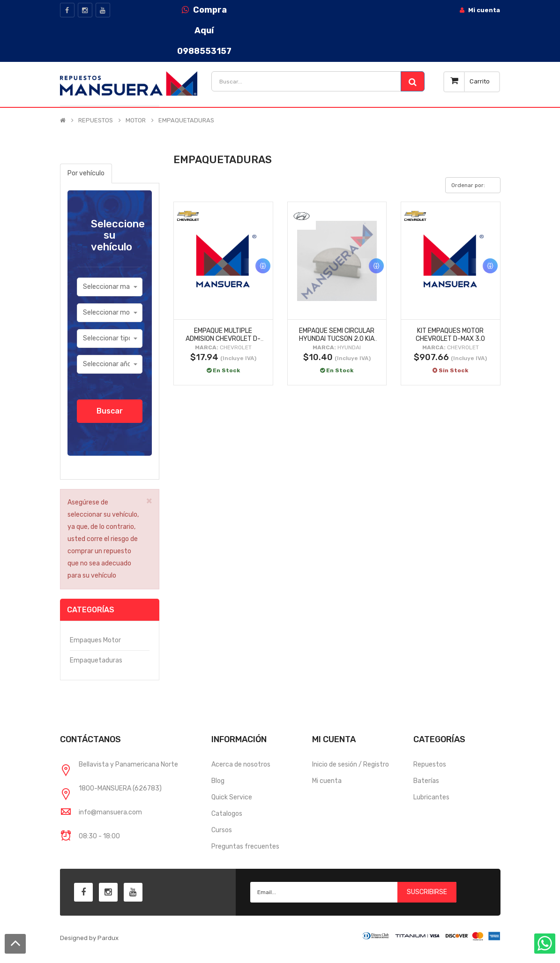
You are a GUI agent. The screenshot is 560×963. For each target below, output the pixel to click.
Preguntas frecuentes (245, 846)
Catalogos (227, 814)
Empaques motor (95, 640)
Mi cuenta (327, 781)
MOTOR (136, 120)
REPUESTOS (96, 120)
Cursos (222, 830)
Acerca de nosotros (241, 764)
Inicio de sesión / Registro (351, 764)
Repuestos (430, 764)
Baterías (426, 781)
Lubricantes (431, 797)
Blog (218, 781)
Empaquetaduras (96, 660)
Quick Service (232, 797)
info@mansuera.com (110, 812)
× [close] (149, 500)
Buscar (110, 411)
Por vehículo (86, 173)
